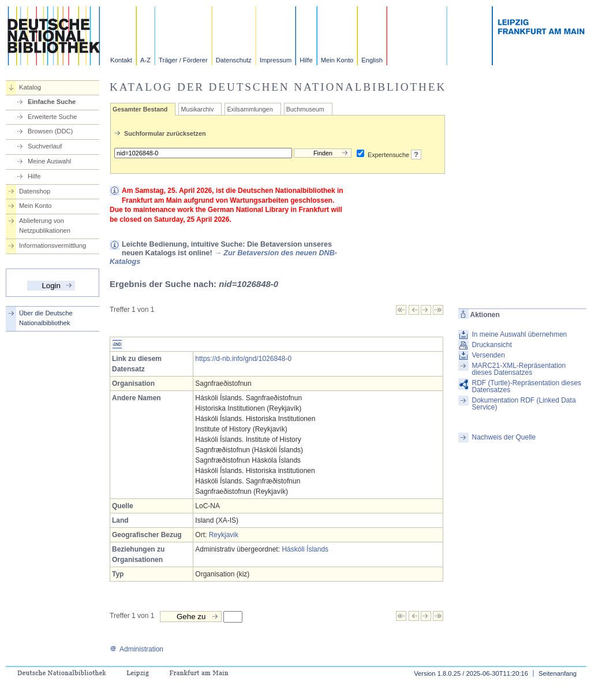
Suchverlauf (45, 146)
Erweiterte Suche (52, 117)
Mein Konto (337, 60)
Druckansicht (491, 345)
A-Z (145, 60)
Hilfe (306, 60)
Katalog (30, 87)
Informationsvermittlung (53, 245)
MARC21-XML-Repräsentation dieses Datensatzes (519, 369)
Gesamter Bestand (140, 109)
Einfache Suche (52, 102)
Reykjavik (224, 535)
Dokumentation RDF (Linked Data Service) (523, 404)
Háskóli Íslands (305, 549)
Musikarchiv (197, 109)
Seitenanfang (558, 673)
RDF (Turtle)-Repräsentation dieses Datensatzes (526, 386)
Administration (136, 649)
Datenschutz (234, 60)
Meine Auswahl (49, 161)
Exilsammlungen (250, 109)
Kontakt (121, 60)
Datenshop (35, 191)
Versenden (488, 355)
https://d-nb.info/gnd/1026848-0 (243, 359)
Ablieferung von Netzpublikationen (45, 226)
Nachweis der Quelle (504, 437)
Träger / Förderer (183, 60)
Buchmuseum (305, 109)
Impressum (276, 60)
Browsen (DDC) (50, 131)
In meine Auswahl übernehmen (519, 334)
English (372, 60)
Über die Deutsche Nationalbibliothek (46, 318)
